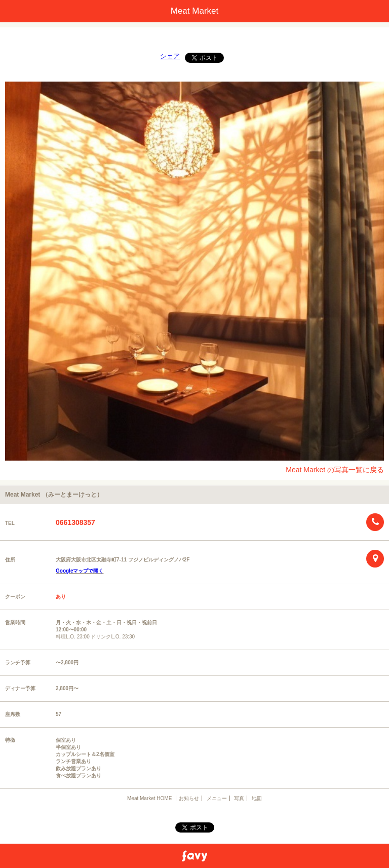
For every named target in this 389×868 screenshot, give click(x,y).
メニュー (217, 798)
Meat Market (194, 11)
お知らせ (189, 798)
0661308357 (75, 522)
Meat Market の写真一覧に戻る (335, 470)
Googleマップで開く (80, 571)
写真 (239, 798)
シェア (170, 56)
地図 (257, 798)
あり (61, 597)
